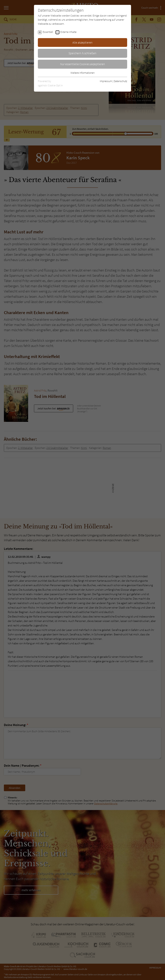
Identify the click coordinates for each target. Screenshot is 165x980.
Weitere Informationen (82, 73)
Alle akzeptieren (82, 42)
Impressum (106, 81)
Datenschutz (120, 81)
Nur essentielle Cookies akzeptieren (83, 64)
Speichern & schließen (82, 53)
